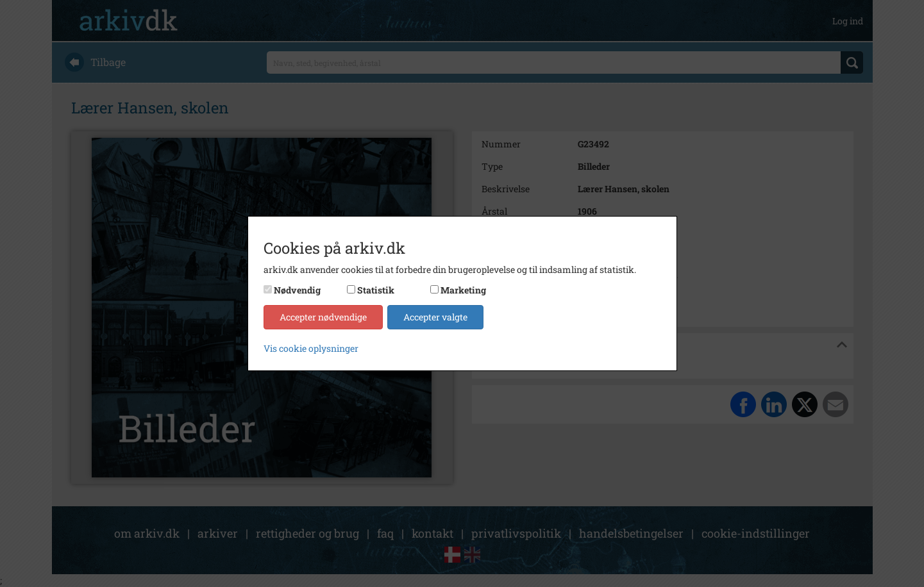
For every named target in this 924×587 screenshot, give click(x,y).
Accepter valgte (435, 317)
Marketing (463, 290)
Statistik (376, 290)
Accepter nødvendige (323, 317)
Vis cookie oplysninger (311, 348)
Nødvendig (297, 290)
